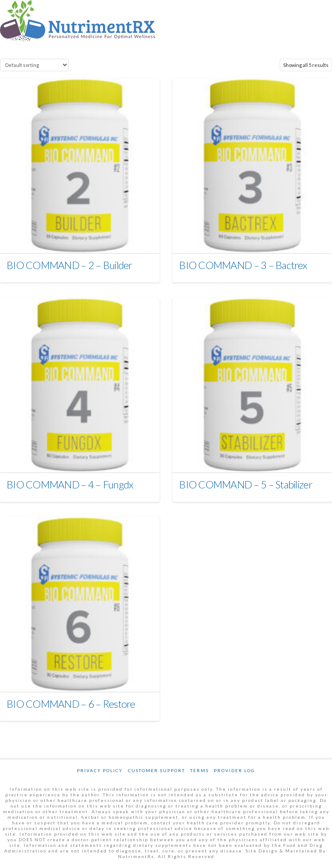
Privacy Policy (100, 770)
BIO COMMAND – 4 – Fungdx (70, 485)
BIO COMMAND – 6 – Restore (71, 704)
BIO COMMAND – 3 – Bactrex (243, 265)
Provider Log (235, 770)
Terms (200, 770)
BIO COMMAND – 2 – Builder (69, 265)
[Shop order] (34, 65)
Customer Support (156, 770)
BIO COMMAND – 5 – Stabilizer (245, 485)
